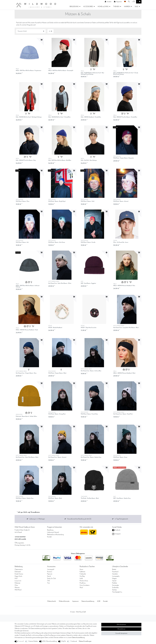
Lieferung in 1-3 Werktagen (37, 519)
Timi (48, 583)
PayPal (64, 641)
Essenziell (21, 641)
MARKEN (127, 7)
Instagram (118, 534)
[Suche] (129, 2)
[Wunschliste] (133, 2)
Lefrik (81, 578)
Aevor (81, 569)
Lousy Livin (18, 581)
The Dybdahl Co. (117, 592)
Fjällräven (82, 572)
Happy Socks (18, 576)
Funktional (74, 641)
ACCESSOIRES (88, 7)
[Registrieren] (117, 2)
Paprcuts (50, 574)
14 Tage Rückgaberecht (121, 519)
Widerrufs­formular (64, 601)
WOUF (55, 327)
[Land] (124, 2)
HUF (88, 282)
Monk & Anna (84, 581)
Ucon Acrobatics (85, 585)
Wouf (81, 588)
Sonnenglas (115, 585)
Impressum (75, 601)
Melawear (17, 583)
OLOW (121, 242)
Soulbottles (115, 588)
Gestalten (115, 574)
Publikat (115, 583)
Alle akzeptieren (121, 625)
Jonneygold (51, 569)
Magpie (114, 578)
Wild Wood (18, 590)
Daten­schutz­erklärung (88, 601)
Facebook (117, 530)
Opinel (114, 581)
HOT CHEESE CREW (60, 282)
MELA (28, 70)
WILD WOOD (123, 157)
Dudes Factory (19, 574)
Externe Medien (33, 641)
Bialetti (114, 569)
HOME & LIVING (103, 7)
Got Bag (82, 576)
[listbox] (29, 52)
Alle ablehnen (121, 629)
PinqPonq (82, 583)
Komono (50, 572)
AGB (99, 601)
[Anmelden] (108, 2)
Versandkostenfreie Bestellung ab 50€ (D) (79, 519)
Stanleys (115, 590)
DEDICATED (26, 416)
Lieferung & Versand (53, 532)
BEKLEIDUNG (74, 7)
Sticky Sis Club (51, 578)
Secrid (49, 576)
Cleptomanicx (19, 569)
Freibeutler (83, 574)
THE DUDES (90, 498)
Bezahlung (50, 530)
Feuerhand (115, 572)
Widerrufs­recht (52, 601)
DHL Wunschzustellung (50, 641)
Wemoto (17, 588)
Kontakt (49, 537)
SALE (136, 7)
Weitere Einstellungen (85, 641)
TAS (48, 581)
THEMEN (116, 7)
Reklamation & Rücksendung (55, 535)
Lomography (116, 576)
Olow (16, 585)
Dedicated (18, 572)
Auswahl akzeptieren (121, 633)
